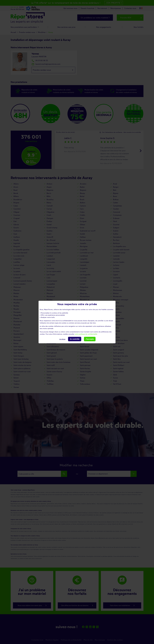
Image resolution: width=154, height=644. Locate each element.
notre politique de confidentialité (86, 334)
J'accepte (90, 339)
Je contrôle (75, 339)
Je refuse (62, 339)
